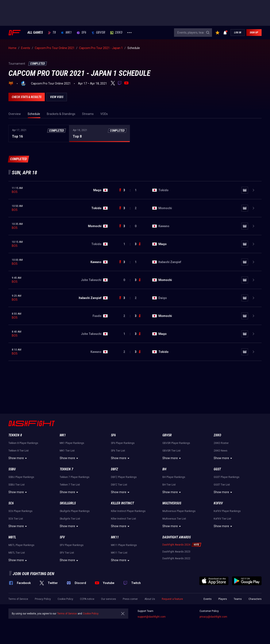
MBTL (12, 537)
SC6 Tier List (16, 519)
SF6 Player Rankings (123, 443)
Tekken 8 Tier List (19, 451)
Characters (255, 599)
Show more (18, 458)
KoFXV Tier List (222, 519)
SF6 (82, 33)
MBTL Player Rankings (21, 545)
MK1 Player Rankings (72, 443)
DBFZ (114, 469)
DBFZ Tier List (119, 485)
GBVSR (98, 33)
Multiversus (172, 503)
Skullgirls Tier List (70, 519)
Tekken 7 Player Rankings (75, 477)
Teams (238, 599)
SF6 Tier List (118, 451)
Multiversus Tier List (174, 519)
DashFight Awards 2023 (176, 552)
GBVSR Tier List (171, 451)
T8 (52, 33)
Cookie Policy (65, 599)
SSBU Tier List (17, 485)
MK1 (66, 33)
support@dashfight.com (152, 617)
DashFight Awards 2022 (176, 558)
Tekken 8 (15, 435)
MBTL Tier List (17, 553)
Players (223, 599)
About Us (150, 599)
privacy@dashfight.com (213, 617)
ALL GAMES (35, 33)
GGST (217, 469)
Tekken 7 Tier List (70, 485)
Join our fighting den (33, 574)
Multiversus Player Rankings (179, 511)
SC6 (11, 503)
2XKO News (221, 451)
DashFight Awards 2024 (176, 545)
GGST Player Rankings (227, 477)
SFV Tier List (67, 553)
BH (164, 469)
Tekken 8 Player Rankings (23, 443)
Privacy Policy (43, 599)
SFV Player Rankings (72, 545)
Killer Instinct (122, 503)
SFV (62, 537)
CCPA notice (87, 599)
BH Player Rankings (174, 477)
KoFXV (218, 503)
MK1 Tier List (67, 451)
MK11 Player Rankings (124, 545)
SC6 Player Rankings (20, 511)
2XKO (116, 33)
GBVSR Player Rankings (176, 443)
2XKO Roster (221, 443)
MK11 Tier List (119, 553)
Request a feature (172, 599)
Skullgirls (68, 503)
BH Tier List (169, 485)
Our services (109, 599)
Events (208, 599)
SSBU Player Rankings (21, 477)
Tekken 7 (66, 469)
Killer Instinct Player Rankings (128, 511)
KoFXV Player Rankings (227, 511)
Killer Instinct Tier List (124, 519)
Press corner (130, 599)
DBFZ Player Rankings (124, 477)
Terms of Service (18, 599)
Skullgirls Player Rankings (75, 511)
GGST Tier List (222, 485)
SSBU (12, 469)
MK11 (115, 537)
